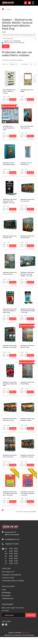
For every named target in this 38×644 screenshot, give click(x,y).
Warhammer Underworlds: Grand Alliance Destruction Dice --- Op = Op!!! (10, 498)
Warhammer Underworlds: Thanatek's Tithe (10, 239)
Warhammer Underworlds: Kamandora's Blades (28, 424)
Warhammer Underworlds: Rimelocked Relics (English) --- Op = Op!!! (28, 314)
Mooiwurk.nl (26, 640)
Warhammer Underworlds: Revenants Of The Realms (10, 350)
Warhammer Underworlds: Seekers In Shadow (10, 276)
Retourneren (6, 602)
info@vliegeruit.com (12, 545)
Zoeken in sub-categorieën (11, 41)
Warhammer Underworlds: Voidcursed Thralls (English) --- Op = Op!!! (10, 203)
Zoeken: (4, 32)
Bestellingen (6, 599)
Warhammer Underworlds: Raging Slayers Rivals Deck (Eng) (10, 387)
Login (4, 596)
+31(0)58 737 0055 (12, 550)
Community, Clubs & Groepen (13, 587)
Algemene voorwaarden (13, 642)
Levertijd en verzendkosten (12, 581)
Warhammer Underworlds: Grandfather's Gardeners (28, 461)
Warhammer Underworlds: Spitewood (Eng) (28, 239)
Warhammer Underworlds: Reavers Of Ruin (28, 350)
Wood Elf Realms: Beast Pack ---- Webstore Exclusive (9, 92)
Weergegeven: (25, 64)
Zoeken (9, 9)
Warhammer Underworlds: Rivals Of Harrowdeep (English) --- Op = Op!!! (28, 277)
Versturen (31, 621)
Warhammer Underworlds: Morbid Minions (28, 387)
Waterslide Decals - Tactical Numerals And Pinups (10, 128)
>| (23, 515)
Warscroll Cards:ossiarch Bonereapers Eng (28, 128)
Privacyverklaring (28, 642)
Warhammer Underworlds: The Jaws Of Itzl (28, 202)
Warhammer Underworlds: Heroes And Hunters (10, 461)
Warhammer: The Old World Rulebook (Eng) (10, 165)
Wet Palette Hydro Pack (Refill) (27, 91)
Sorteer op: (5, 64)
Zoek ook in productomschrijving (13, 43)
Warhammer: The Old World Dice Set (28, 165)
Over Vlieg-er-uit (8, 578)
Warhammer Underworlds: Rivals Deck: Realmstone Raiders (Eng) (10, 314)
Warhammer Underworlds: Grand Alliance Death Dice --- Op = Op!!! (28, 498)
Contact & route (8, 584)
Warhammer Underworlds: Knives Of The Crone (10, 424)
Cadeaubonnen (8, 605)
